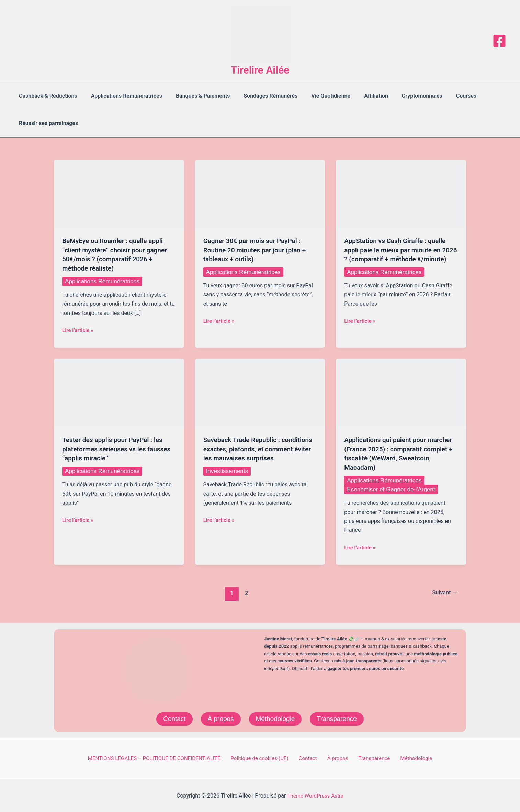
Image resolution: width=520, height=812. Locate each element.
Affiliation (361, 96)
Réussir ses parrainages (47, 123)
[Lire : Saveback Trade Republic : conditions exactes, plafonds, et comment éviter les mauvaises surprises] (260, 391)
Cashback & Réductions (47, 96)
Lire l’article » (79, 329)
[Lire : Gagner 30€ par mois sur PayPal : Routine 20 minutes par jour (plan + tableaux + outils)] (260, 193)
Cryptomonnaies (404, 96)
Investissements (228, 478)
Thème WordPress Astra (315, 795)
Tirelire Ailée (260, 70)
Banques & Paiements (196, 96)
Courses (446, 96)
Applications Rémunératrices (122, 96)
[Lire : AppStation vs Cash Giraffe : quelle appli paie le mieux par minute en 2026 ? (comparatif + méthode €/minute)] (401, 193)
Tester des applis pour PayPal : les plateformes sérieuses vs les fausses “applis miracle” (115, 448)
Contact (172, 717)
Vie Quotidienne (318, 96)
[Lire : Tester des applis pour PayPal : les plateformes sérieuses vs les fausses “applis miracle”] (119, 391)
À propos (219, 717)
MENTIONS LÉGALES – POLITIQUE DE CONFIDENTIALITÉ (162, 757)
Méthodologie (275, 717)
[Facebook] (499, 41)
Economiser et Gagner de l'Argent (393, 487)
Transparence (339, 717)
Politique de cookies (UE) (268, 757)
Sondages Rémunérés (261, 96)
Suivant (444, 591)
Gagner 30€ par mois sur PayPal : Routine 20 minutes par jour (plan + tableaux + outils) (257, 250)
